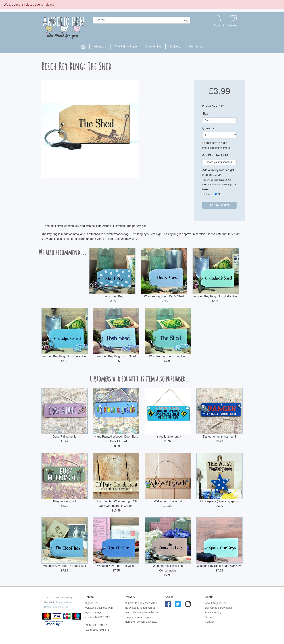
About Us (100, 46)
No (220, 194)
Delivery (175, 46)
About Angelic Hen (216, 603)
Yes (208, 194)
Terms (209, 617)
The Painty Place (126, 46)
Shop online (153, 46)
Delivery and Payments (218, 608)
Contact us (196, 46)
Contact (210, 622)
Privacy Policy (213, 612)
